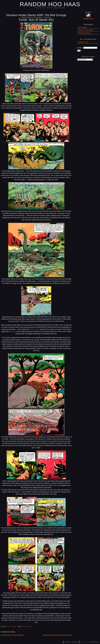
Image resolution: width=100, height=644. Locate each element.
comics (23, 626)
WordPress (94, 642)
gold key (26, 626)
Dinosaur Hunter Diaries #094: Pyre (13, 635)
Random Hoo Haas (50, 4)
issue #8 (13, 331)
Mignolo (75, 642)
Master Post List (83, 42)
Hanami (67, 642)
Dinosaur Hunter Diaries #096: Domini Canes (57, 635)
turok (30, 626)
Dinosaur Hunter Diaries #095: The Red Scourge (36, 15)
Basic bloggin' (82, 27)
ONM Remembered (84, 33)
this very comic (34, 329)
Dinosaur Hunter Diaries (11, 626)
